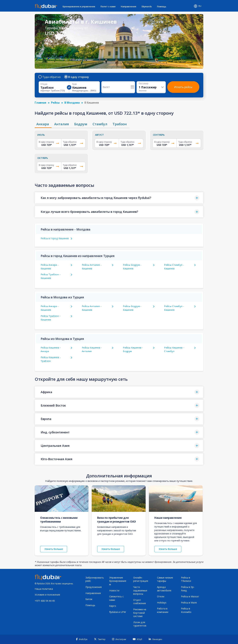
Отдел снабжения (139, 602)
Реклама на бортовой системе (140, 613)
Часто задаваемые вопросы (140, 590)
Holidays (162, 603)
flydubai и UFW (118, 612)
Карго (113, 606)
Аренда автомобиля (164, 589)
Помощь (162, 6)
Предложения (94, 587)
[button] (119, 198)
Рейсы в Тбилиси (186, 579)
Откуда (44, 84)
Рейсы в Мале (189, 603)
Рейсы (55, 103)
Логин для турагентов (140, 624)
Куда (74, 84)
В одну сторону (77, 77)
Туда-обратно (50, 77)
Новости (114, 590)
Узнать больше (54, 549)
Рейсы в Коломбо (186, 610)
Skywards (147, 6)
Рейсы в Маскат (190, 596)
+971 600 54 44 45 (45, 601)
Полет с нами (108, 6)
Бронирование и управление (79, 6)
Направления (129, 6)
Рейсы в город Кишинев (55, 238)
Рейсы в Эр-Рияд (188, 589)
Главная (40, 103)
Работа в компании (163, 610)
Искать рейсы (183, 87)
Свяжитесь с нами (116, 598)
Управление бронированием (118, 581)
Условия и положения (47, 595)
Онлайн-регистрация (141, 579)
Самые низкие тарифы (165, 579)
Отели (161, 596)
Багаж (89, 599)
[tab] (43, 124)
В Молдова (72, 103)
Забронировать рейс (95, 579)
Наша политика (44, 589)
